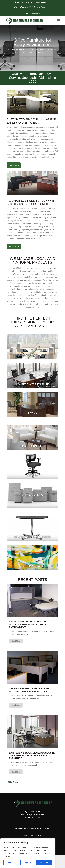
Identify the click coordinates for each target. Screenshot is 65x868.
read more (16, 641)
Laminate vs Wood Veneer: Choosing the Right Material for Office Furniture (32, 755)
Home (27, 14)
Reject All (28, 863)
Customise (11, 863)
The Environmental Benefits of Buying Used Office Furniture (29, 690)
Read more (14, 165)
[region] (28, 853)
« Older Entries (12, 782)
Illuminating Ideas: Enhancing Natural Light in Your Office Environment (28, 624)
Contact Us (36, 14)
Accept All (44, 863)
